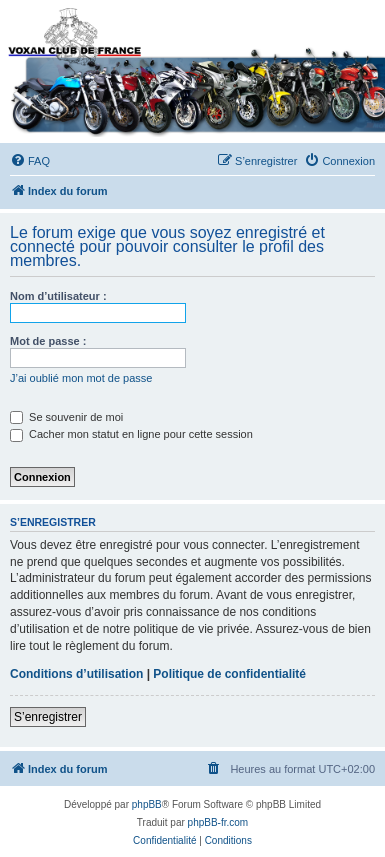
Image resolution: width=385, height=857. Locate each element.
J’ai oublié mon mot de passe (81, 378)
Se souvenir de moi (66, 417)
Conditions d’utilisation (76, 674)
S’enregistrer (48, 717)
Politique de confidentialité (229, 674)
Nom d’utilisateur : (58, 296)
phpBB (147, 804)
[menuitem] (30, 161)
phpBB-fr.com (218, 822)
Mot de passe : (48, 341)
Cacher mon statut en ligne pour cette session (131, 434)
